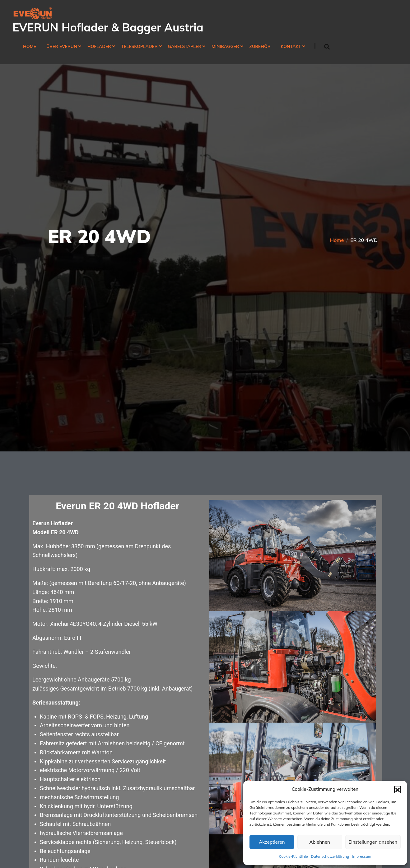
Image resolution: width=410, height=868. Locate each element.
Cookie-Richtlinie (294, 856)
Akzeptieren (272, 842)
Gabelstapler (185, 47)
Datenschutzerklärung (330, 856)
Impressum (362, 856)
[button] (398, 789)
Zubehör (260, 47)
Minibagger (225, 47)
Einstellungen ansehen (373, 842)
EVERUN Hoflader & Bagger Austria (108, 27)
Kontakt (291, 47)
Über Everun (62, 47)
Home (30, 47)
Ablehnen (320, 842)
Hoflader (99, 47)
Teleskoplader (140, 47)
